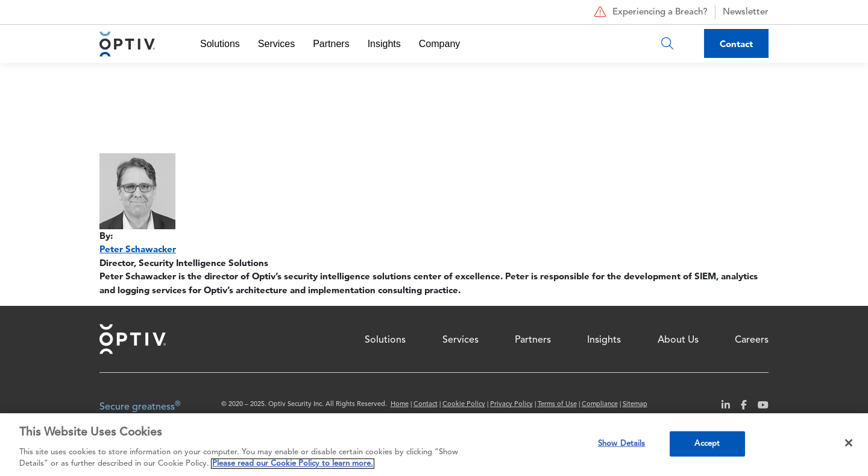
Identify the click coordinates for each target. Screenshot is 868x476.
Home (133, 339)
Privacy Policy (511, 405)
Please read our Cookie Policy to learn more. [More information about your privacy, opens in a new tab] (293, 464)
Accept (707, 444)
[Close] (849, 443)
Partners (331, 44)
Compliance (600, 405)
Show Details (622, 444)
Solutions (220, 44)
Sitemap (635, 405)
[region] (434, 445)
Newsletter (746, 12)
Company (439, 44)
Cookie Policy (464, 405)
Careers (752, 340)
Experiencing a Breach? (649, 12)
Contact (736, 44)
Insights (384, 44)
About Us (678, 340)
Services (276, 44)
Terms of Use (557, 405)
